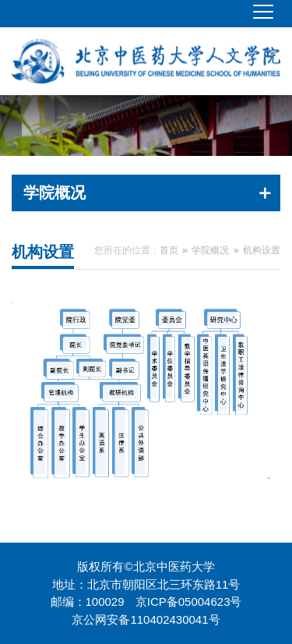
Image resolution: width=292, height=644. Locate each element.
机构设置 (262, 250)
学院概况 (210, 250)
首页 (169, 250)
